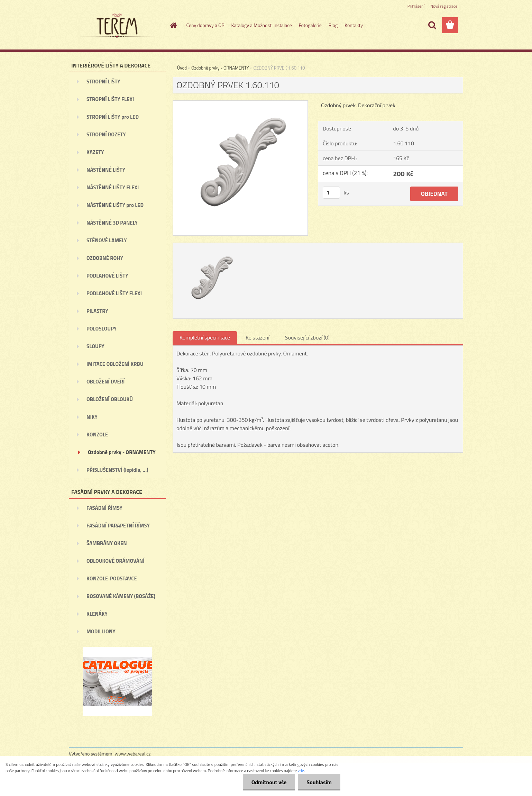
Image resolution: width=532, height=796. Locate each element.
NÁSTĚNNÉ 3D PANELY (112, 223)
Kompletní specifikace (205, 337)
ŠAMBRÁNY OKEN (107, 543)
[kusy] (331, 193)
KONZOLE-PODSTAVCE (112, 578)
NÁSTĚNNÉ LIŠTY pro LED (115, 205)
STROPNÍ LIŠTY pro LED (113, 117)
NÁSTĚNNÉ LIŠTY (106, 170)
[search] (432, 25)
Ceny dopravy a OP (205, 25)
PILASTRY (97, 311)
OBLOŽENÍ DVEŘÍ (106, 382)
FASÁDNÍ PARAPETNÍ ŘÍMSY (118, 526)
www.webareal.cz (133, 754)
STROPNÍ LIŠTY (103, 82)
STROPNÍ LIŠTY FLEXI (110, 99)
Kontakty (354, 25)
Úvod (182, 68)
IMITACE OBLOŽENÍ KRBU (115, 364)
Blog (333, 25)
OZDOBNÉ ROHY (105, 258)
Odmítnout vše (269, 782)
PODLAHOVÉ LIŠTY (107, 276)
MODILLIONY (101, 631)
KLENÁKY (97, 614)
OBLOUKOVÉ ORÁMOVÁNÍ (115, 561)
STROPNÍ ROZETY (106, 134)
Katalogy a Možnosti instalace (262, 25)
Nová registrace (444, 6)
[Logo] (116, 26)
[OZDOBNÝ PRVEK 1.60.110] (240, 103)
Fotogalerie (310, 25)
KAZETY (95, 152)
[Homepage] (173, 25)
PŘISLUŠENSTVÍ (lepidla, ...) (117, 470)
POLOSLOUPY (102, 329)
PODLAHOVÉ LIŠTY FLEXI (114, 293)
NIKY (92, 417)
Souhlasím (319, 782)
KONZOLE (97, 435)
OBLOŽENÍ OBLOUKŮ (110, 399)
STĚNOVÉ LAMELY (107, 240)
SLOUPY (95, 346)
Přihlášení (416, 6)
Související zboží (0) (307, 337)
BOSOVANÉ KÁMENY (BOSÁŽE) (121, 596)
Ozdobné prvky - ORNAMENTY (122, 452)
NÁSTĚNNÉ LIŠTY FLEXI (113, 187)
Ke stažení (258, 337)
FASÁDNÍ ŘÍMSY (104, 508)
